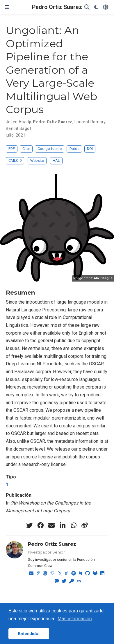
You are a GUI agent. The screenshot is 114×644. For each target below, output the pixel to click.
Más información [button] (75, 619)
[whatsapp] (74, 525)
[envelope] (51, 525)
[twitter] (29, 525)
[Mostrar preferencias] (96, 7)
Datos (74, 149)
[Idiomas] (106, 7)
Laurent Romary (90, 122)
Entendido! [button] (29, 634)
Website (37, 160)
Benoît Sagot (18, 128)
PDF (12, 149)
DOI (90, 149)
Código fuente (50, 149)
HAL (56, 160)
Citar (26, 149)
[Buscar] (87, 7)
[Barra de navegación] (7, 7)
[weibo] (85, 525)
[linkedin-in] (63, 525)
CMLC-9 (15, 160)
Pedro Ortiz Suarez (57, 7)
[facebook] (40, 525)
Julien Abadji (18, 122)
